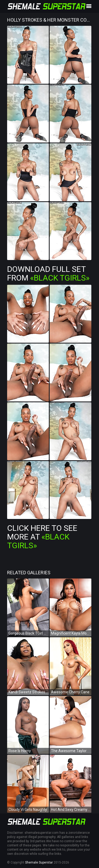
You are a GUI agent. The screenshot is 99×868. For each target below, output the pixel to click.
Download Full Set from (48, 273)
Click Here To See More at (42, 537)
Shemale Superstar (39, 862)
